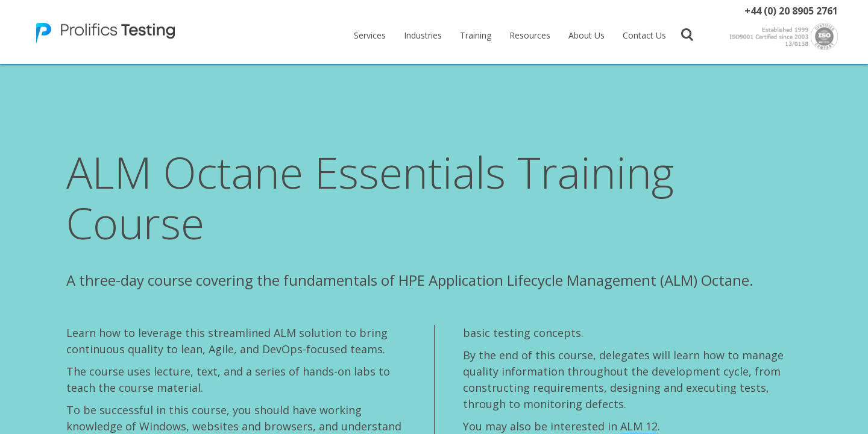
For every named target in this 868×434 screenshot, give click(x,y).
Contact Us (644, 35)
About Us (587, 35)
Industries (423, 35)
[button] (687, 34)
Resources (530, 35)
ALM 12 (639, 426)
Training (476, 35)
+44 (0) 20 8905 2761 (791, 11)
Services (370, 35)
